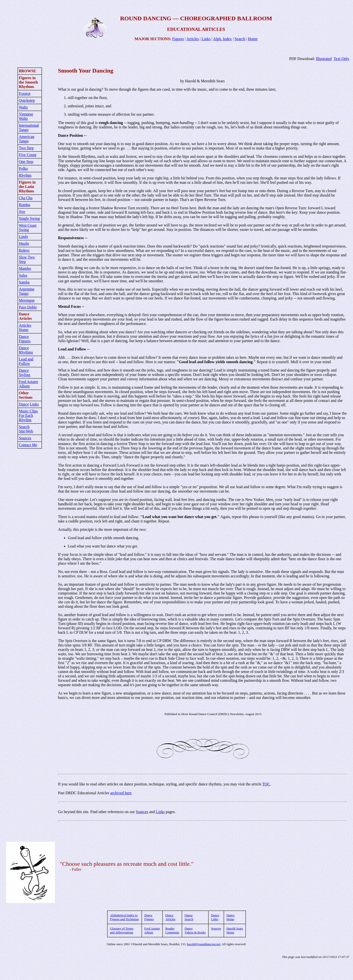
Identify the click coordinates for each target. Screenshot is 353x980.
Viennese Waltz (26, 116)
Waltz (23, 107)
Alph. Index (222, 39)
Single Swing (29, 218)
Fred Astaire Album (29, 384)
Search (240, 39)
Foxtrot (25, 93)
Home (253, 39)
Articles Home (25, 328)
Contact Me (28, 445)
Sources (25, 438)
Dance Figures (25, 339)
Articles (193, 39)
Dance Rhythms (26, 350)
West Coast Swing (28, 228)
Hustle (24, 243)
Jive (22, 212)
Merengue (27, 300)
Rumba (25, 205)
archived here (121, 793)
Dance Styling (25, 373)
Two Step (26, 148)
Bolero (24, 250)
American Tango (27, 139)
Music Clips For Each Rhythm (28, 416)
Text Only (341, 59)
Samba (24, 282)
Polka (23, 168)
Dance (24, 404)
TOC (266, 784)
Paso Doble (28, 307)
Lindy (24, 237)
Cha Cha (26, 198)
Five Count (28, 155)
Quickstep (27, 100)
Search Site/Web (26, 429)
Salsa (23, 275)
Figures (178, 39)
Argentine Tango (27, 291)
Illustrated (324, 59)
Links (206, 39)
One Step (26, 162)
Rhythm (25, 175)
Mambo (25, 268)
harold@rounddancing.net (204, 944)
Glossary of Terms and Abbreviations (122, 930)
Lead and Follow (26, 361)
